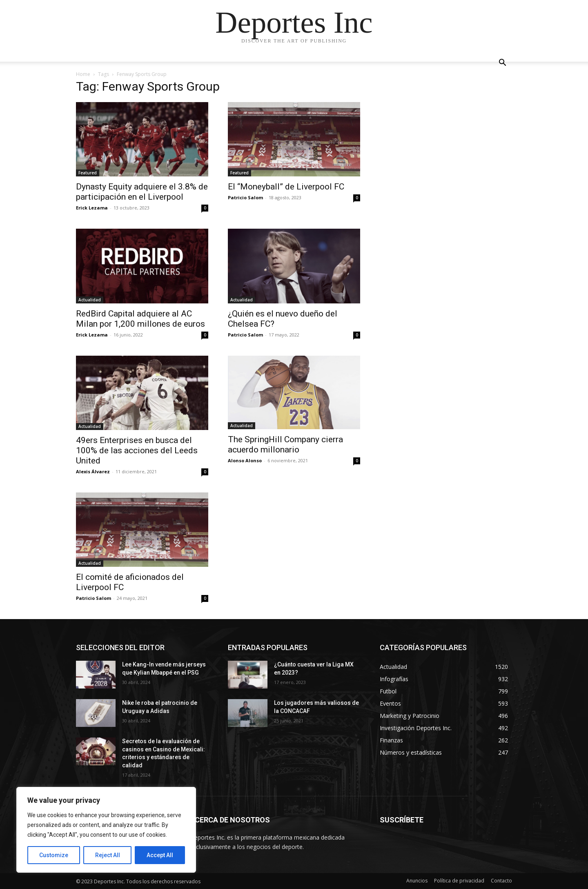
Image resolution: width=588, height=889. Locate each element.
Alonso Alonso (245, 460)
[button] (502, 64)
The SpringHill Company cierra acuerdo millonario (285, 445)
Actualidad (90, 300)
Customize (54, 855)
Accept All (160, 855)
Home (83, 74)
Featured (88, 173)
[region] (106, 830)
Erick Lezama (92, 208)
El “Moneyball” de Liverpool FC (286, 187)
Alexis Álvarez (93, 471)
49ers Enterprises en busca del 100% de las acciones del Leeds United (137, 450)
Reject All (108, 855)
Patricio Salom (245, 197)
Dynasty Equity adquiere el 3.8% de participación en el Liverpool (142, 192)
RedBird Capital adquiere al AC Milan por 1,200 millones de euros (140, 319)
